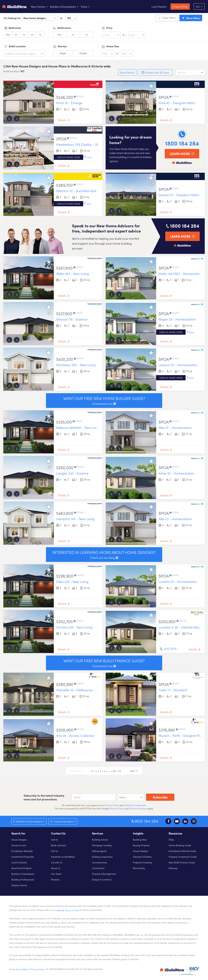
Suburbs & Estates (142, 857)
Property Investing (142, 862)
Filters (191, 18)
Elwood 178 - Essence (72, 319)
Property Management (104, 874)
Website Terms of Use (67, 910)
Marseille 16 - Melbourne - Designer (82, 690)
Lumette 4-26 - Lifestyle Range (181, 627)
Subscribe (160, 797)
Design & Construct (102, 879)
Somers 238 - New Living (74, 627)
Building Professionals (23, 879)
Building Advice (100, 840)
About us (56, 868)
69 (114, 771)
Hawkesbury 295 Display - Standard (82, 144)
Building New (140, 840)
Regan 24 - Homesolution (177, 319)
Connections (98, 868)
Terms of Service (138, 808)
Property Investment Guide (183, 857)
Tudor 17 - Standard (173, 690)
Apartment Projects (21, 868)
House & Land (19, 845)
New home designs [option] (35, 18)
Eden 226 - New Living (72, 581)
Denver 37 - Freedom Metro (179, 195)
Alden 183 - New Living (73, 273)
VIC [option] (69, 18)
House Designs (19, 840)
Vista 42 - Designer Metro (177, 103)
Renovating (139, 868)
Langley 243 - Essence (72, 473)
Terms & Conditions (19, 969)
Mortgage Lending (102, 845)
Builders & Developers (23, 874)
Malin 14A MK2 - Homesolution (181, 273)
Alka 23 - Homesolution (175, 519)
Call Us (55, 840)
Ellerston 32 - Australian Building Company (87, 191)
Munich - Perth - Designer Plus (181, 735)
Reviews (55, 879)
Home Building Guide (180, 845)
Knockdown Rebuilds (22, 851)
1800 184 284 (182, 143)
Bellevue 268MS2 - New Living (78, 427)
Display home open (68, 157)
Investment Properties (23, 857)
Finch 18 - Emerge (69, 103)
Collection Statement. (135, 805)
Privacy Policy (111, 805)
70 (120, 771)
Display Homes (19, 885)
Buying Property (141, 845)
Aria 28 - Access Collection (75, 735)
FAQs (171, 840)
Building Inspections (102, 857)
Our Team (56, 874)
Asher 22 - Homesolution (176, 473)
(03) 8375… (171, 649)
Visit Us (55, 851)
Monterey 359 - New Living (76, 365)
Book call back (58, 845)
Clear (167, 18)
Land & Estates (19, 862)
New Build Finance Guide (182, 862)
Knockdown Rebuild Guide (182, 851)
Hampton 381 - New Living (75, 519)
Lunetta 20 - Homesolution (178, 581)
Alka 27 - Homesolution (175, 427)
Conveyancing (99, 862)
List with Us (57, 862)
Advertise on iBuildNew (63, 857)
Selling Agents (99, 851)
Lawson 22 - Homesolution (178, 365)
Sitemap (173, 868)
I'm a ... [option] (124, 797)
